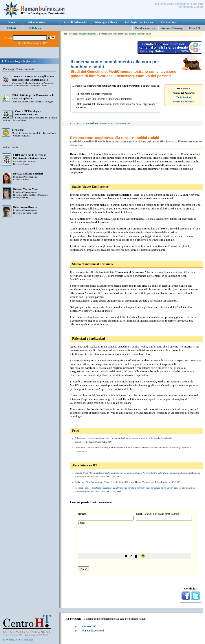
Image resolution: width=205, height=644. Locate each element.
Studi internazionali (88, 34)
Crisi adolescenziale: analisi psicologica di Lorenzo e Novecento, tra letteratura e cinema (134, 473)
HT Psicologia (70, 34)
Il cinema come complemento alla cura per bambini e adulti (125, 34)
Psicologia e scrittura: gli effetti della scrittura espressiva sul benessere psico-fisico (131, 488)
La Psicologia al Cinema (99, 482)
